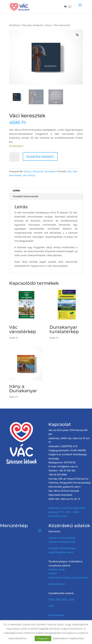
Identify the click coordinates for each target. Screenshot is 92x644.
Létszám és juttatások (62, 538)
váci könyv (29, 175)
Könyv (48, 25)
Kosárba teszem (40, 156)
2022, (65, 599)
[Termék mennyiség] (14, 157)
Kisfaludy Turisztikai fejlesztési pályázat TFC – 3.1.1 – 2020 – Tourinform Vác (67, 512)
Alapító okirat (57, 569)
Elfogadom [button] (43, 638)
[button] (77, 35)
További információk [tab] (26, 196)
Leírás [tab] (16, 190)
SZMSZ (53, 574)
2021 (58, 599)
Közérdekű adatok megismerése (69, 578)
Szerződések (56, 615)
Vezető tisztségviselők (62, 542)
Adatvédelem (57, 584)
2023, (72, 599)
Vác (69, 171)
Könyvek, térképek (32, 25)
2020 (51, 599)
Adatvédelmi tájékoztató (68, 638)
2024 (51, 606)
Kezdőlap (14, 25)
